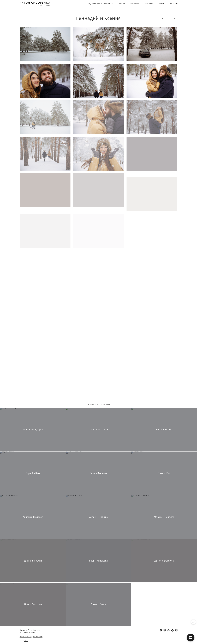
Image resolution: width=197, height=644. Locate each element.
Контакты (174, 4)
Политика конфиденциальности (31, 637)
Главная (122, 4)
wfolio (26, 641)
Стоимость (150, 4)
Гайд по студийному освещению (101, 4)
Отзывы (162, 4)
